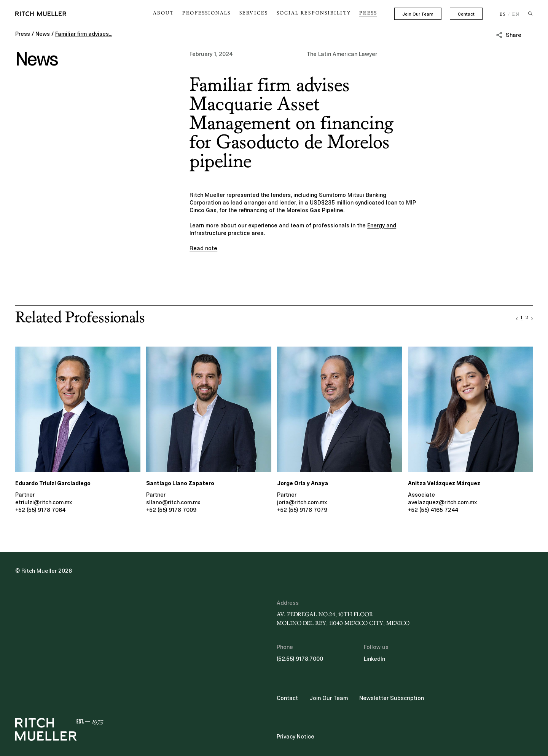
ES (503, 14)
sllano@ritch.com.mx (173, 502)
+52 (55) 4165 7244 (433, 510)
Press (369, 13)
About (182, 13)
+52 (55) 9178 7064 (40, 510)
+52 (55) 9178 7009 (171, 510)
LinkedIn (374, 659)
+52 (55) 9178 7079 (302, 510)
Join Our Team (418, 14)
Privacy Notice (296, 737)
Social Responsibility (319, 13)
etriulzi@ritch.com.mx (44, 502)
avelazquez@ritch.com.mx (442, 502)
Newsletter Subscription (392, 698)
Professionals (221, 13)
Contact (466, 14)
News (43, 34)
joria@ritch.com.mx (302, 502)
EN (516, 14)
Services (264, 13)
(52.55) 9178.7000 (300, 659)
